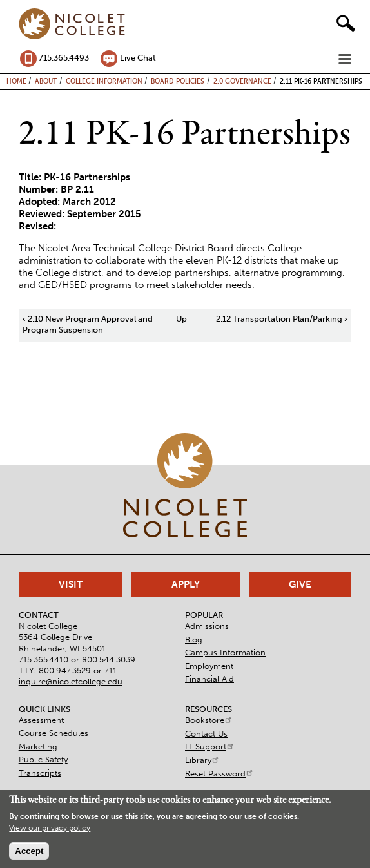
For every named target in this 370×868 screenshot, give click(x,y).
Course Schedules (54, 733)
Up (181, 319)
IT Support (210, 747)
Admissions (207, 626)
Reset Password (219, 774)
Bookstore (209, 720)
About (46, 81)
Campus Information (225, 652)
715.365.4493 (64, 58)
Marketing (38, 747)
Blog (194, 640)
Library (202, 760)
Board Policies (178, 81)
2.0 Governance (242, 81)
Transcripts (40, 773)
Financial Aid (209, 679)
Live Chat (138, 58)
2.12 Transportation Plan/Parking (282, 319)
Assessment (41, 720)
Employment (209, 666)
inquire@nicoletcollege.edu (71, 681)
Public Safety (43, 759)
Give (300, 584)
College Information (104, 81)
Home (16, 81)
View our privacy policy (50, 828)
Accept (29, 851)
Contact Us (206, 734)
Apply (186, 584)
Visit (71, 584)
